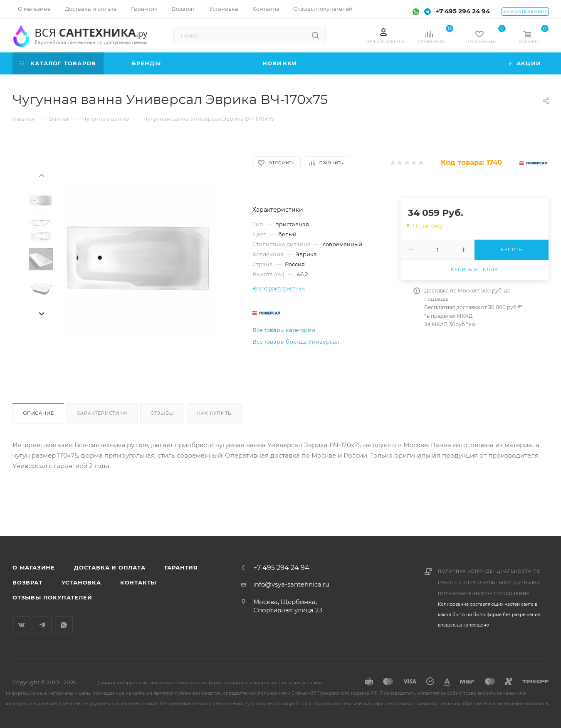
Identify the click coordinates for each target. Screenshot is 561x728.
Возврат (27, 582)
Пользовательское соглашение (484, 594)
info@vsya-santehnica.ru (291, 584)
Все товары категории (284, 330)
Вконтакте (21, 625)
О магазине (34, 567)
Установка (81, 582)
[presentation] (41, 175)
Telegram (43, 625)
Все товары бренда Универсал (296, 342)
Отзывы (162, 413)
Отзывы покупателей (52, 597)
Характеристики (102, 413)
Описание (38, 413)
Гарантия (181, 567)
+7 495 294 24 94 (463, 11)
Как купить (214, 413)
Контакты (138, 582)
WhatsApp (64, 625)
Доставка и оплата (110, 567)
